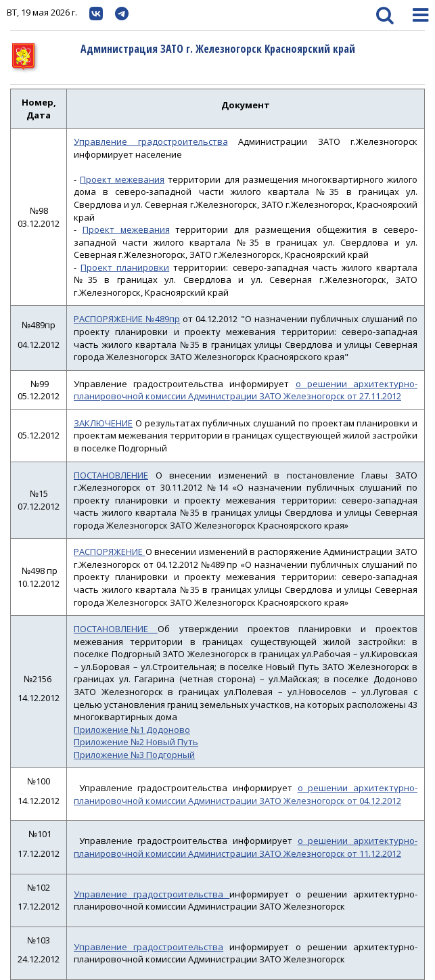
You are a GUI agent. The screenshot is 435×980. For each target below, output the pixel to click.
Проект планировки (125, 267)
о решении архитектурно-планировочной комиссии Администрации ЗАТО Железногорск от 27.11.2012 (246, 390)
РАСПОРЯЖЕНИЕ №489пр (127, 319)
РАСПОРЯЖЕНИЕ (110, 552)
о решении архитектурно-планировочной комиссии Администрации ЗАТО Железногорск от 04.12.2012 (246, 794)
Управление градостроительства (151, 141)
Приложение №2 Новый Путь (136, 742)
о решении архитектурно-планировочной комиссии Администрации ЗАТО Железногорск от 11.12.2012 (246, 847)
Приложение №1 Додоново (132, 730)
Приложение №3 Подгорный (134, 755)
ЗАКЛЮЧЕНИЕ (103, 423)
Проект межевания (122, 179)
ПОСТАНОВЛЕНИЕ (111, 475)
